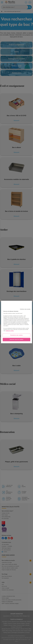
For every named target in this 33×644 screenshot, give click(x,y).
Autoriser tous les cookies (16, 340)
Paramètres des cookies (17, 335)
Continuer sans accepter (25, 309)
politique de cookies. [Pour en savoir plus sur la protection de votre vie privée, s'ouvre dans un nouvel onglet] (10, 331)
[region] (16, 322)
